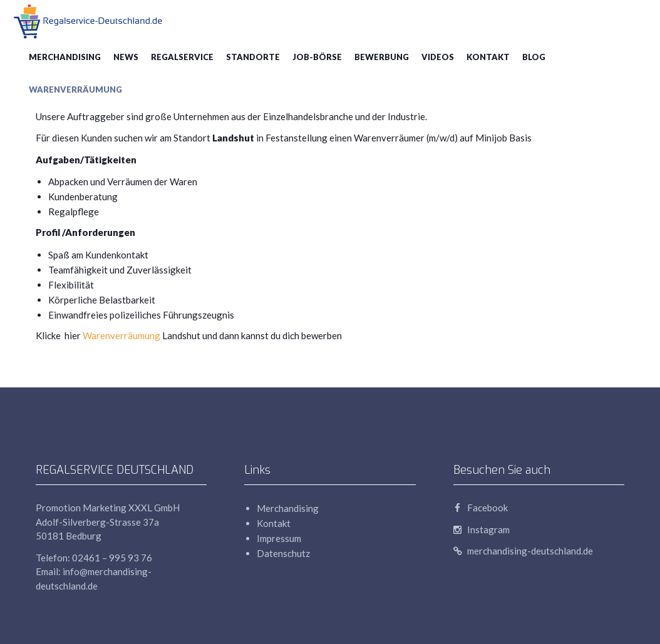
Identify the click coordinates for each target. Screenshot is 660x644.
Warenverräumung (75, 89)
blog (534, 57)
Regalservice (182, 57)
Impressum (279, 538)
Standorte (253, 57)
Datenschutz (283, 553)
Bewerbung (382, 57)
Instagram (482, 529)
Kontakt (488, 57)
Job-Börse (317, 57)
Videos (438, 57)
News (126, 57)
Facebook (481, 508)
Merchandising (65, 57)
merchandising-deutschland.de (523, 551)
